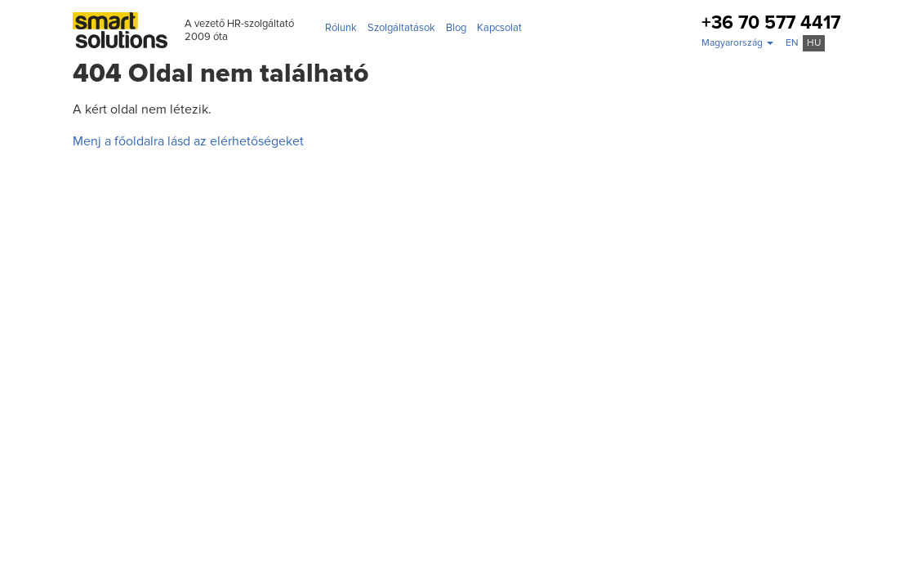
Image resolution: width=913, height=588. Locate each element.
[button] (737, 43)
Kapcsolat (499, 28)
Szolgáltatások (401, 28)
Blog (456, 28)
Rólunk (341, 28)
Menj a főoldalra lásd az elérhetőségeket (188, 141)
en (792, 43)
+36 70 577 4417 (771, 23)
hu (814, 43)
